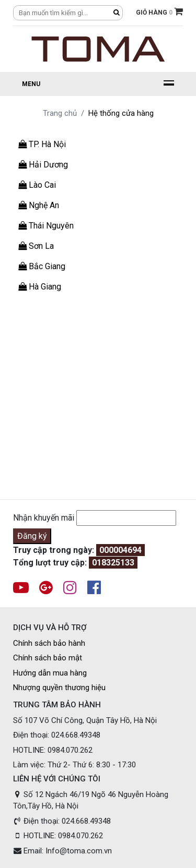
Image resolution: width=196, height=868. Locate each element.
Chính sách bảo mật (48, 658)
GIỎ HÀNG (159, 11)
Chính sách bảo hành (49, 643)
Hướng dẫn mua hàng (50, 673)
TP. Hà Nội (42, 144)
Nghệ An (39, 205)
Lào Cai (37, 185)
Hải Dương (43, 165)
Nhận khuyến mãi (44, 518)
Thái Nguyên (46, 226)
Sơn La (36, 246)
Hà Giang (40, 287)
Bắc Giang (42, 266)
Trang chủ (60, 113)
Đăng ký (32, 536)
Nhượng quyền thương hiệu (59, 688)
